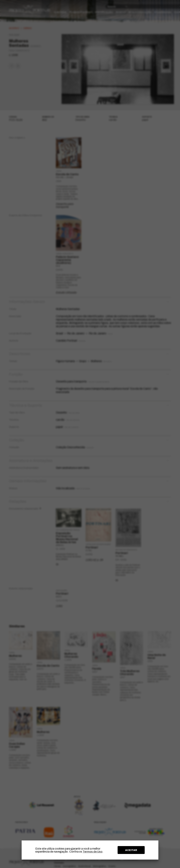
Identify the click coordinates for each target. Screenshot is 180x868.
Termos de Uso (93, 852)
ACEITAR (131, 850)
